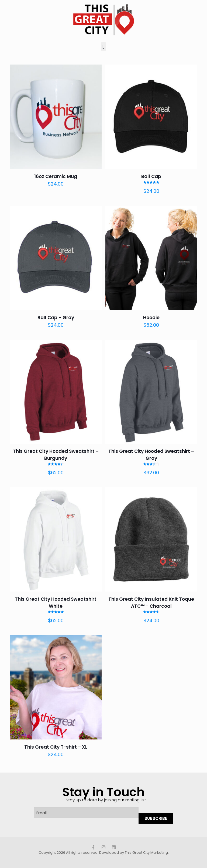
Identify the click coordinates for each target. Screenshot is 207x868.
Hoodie (151, 318)
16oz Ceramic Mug (56, 176)
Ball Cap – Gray (56, 318)
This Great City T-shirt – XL (56, 747)
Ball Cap (151, 176)
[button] (103, 47)
